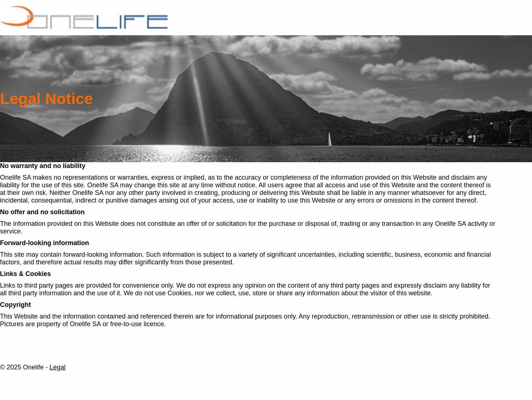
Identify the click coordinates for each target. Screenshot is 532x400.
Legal (57, 367)
